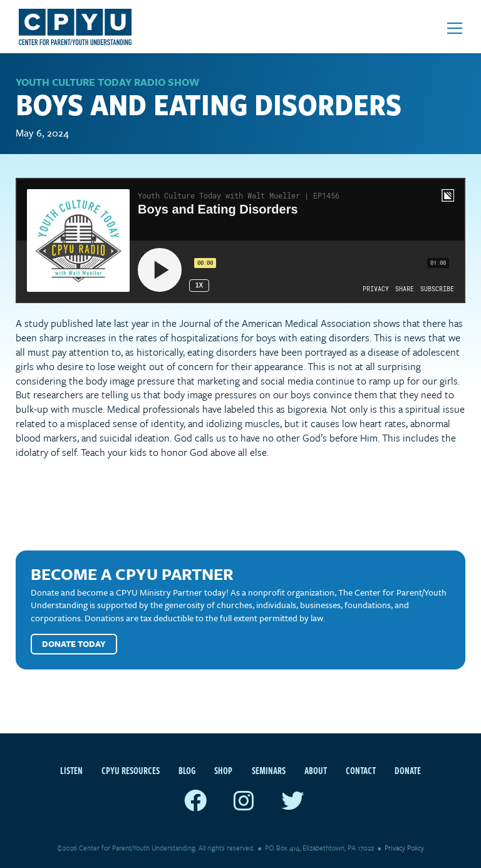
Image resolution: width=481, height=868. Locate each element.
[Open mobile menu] (455, 28)
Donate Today (74, 644)
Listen (71, 770)
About (316, 770)
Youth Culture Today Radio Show (107, 82)
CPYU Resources (131, 770)
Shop (223, 770)
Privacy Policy (404, 848)
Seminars (269, 770)
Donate (408, 770)
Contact (361, 770)
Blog (187, 770)
